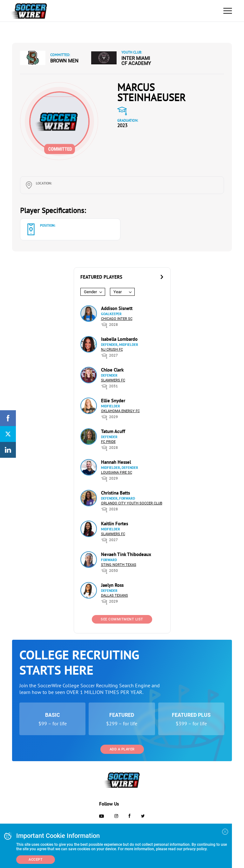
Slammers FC (113, 380)
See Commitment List (122, 619)
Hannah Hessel (116, 462)
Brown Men (64, 61)
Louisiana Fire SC (117, 473)
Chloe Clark (112, 370)
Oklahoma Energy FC (120, 411)
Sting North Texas (119, 565)
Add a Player (122, 749)
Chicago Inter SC (117, 319)
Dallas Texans (115, 596)
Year (118, 292)
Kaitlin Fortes (115, 524)
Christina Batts (115, 493)
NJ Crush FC (112, 350)
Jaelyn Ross (112, 585)
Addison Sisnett (117, 308)
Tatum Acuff (113, 431)
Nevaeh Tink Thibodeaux (126, 554)
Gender (90, 292)
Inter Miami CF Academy (136, 61)
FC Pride (108, 442)
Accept (36, 860)
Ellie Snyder (113, 401)
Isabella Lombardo (119, 339)
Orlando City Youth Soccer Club (132, 503)
